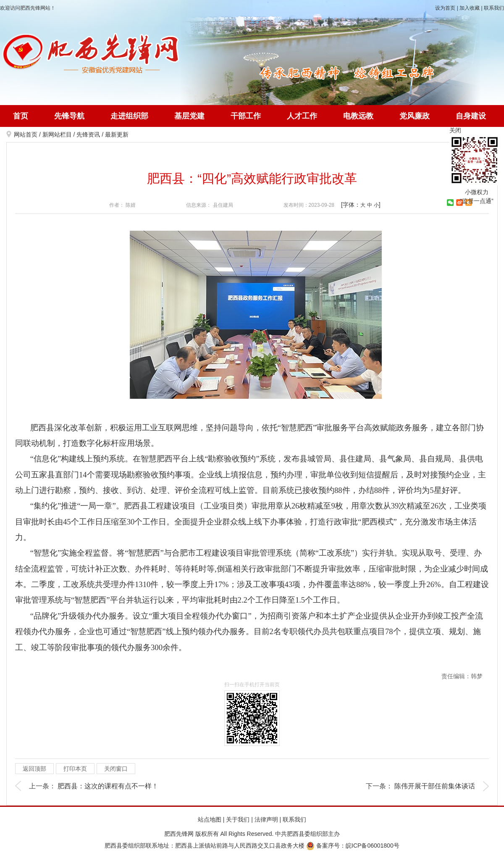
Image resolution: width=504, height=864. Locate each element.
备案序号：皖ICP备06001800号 (353, 846)
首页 (21, 116)
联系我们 (494, 8)
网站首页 (26, 134)
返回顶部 (34, 769)
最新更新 (117, 134)
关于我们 (238, 819)
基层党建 (189, 116)
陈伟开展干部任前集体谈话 (435, 786)
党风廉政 (415, 116)
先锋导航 (69, 116)
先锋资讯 (88, 134)
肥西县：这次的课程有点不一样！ (108, 786)
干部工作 (246, 116)
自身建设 (471, 116)
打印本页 (75, 769)
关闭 (455, 130)
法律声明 (266, 819)
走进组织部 (129, 116)
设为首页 (445, 8)
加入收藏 (470, 8)
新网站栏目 (57, 134)
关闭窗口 (116, 769)
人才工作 (302, 116)
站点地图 (210, 819)
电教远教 (358, 116)
